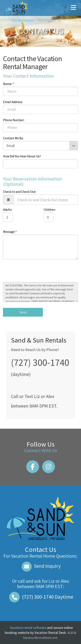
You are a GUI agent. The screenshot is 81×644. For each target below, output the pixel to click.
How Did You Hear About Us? (22, 156)
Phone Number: (14, 120)
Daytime (41, 597)
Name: (8, 84)
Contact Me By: (13, 138)
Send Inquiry (40, 566)
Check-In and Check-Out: (20, 192)
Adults (7, 210)
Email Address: (13, 102)
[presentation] (33, 271)
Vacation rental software (28, 628)
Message (10, 232)
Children (49, 210)
